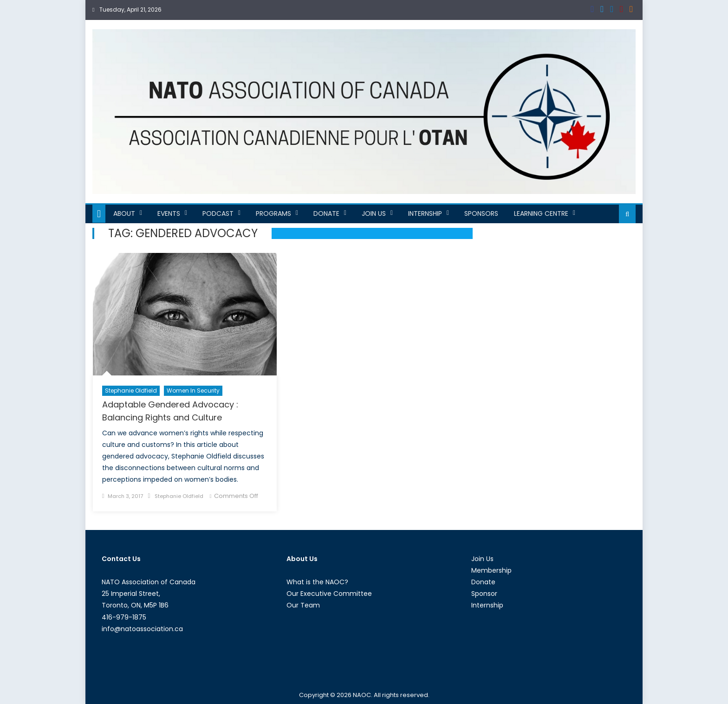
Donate (326, 213)
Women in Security (193, 391)
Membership (491, 570)
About (124, 213)
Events (169, 213)
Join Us (374, 213)
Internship (425, 213)
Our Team (303, 605)
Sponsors (481, 213)
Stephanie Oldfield (131, 391)
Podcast (218, 213)
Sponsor (484, 594)
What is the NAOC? (317, 582)
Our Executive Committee (329, 594)
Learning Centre (541, 213)
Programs (273, 213)
